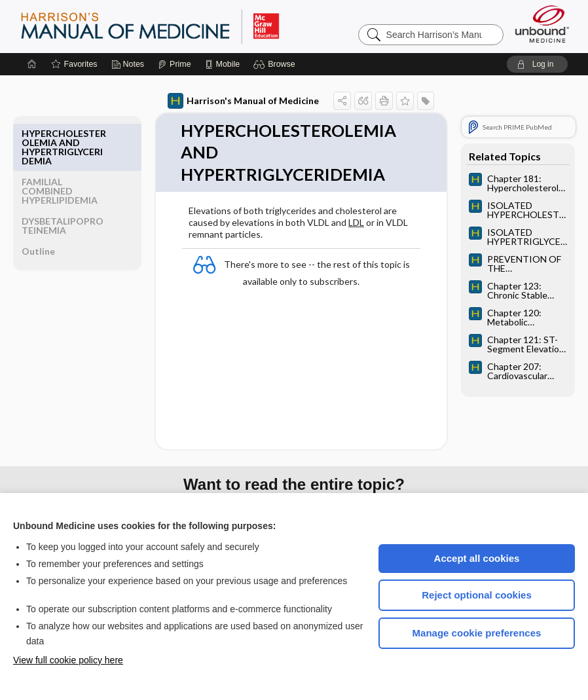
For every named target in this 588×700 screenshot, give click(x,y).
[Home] (32, 64)
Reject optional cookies (477, 595)
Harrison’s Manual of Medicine (184, 26)
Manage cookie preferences (477, 633)
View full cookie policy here (68, 660)
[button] (276, 64)
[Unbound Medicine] (542, 24)
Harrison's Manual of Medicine (222, 101)
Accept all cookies (477, 558)
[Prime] (174, 64)
